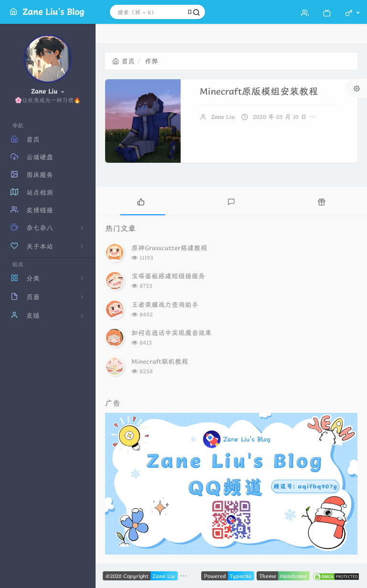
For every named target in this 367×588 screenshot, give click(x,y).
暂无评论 (335, 117)
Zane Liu (223, 117)
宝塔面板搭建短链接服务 (168, 276)
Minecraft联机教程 (160, 361)
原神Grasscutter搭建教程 (169, 248)
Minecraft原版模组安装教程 (259, 91)
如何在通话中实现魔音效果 (172, 333)
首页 (124, 61)
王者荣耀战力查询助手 (165, 304)
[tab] (141, 201)
